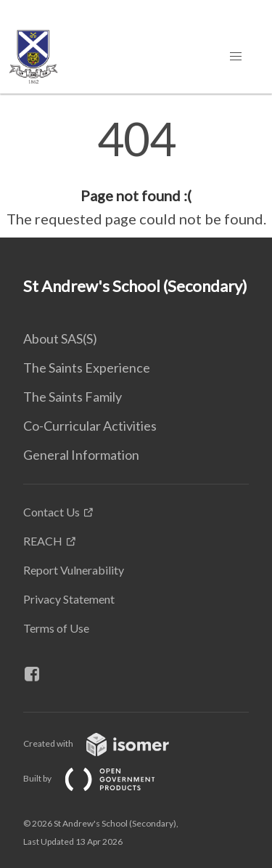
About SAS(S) (60, 338)
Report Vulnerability (74, 570)
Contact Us (51, 512)
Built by (101, 778)
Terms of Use (56, 628)
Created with (108, 743)
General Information (81, 455)
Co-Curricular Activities (90, 426)
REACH (43, 541)
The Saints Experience (87, 368)
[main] (136, 173)
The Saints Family (73, 397)
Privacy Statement (69, 599)
